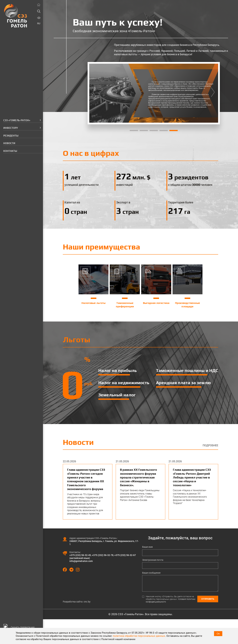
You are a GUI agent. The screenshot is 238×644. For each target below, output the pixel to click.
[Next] (213, 93)
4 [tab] (164, 130)
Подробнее (210, 445)
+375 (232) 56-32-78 (103, 555)
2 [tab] (144, 130)
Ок (218, 634)
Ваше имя (147, 547)
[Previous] (94, 93)
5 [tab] (174, 130)
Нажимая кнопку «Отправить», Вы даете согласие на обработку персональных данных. (171, 599)
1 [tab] (134, 130)
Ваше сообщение (151, 573)
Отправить (208, 599)
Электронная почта (153, 560)
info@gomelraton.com (81, 561)
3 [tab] (154, 130)
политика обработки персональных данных (139, 636)
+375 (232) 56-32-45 (80, 555)
